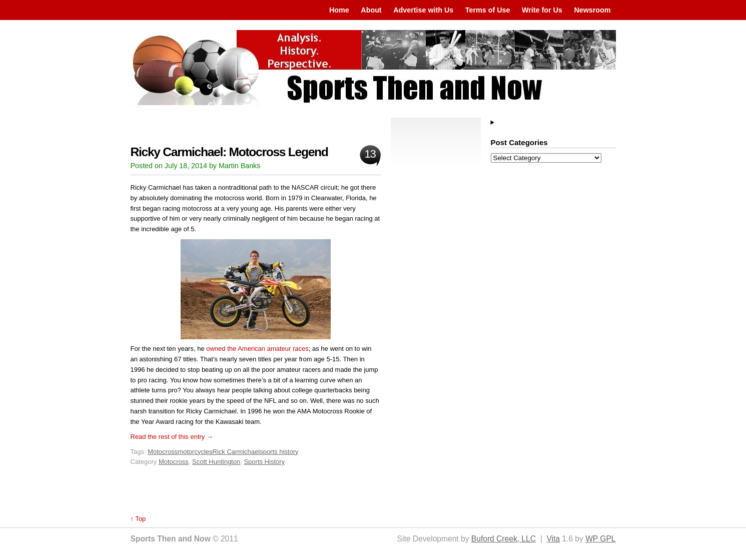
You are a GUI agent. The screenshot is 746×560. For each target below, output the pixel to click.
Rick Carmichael (236, 452)
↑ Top (138, 519)
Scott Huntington (216, 462)
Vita (553, 539)
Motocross (163, 452)
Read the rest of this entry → (172, 437)
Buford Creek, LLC (504, 539)
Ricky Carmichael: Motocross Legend (229, 152)
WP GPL (600, 539)
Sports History (264, 462)
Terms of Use (488, 10)
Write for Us (542, 10)
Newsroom (592, 10)
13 (370, 154)
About (371, 10)
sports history (279, 452)
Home (339, 10)
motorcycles (195, 452)
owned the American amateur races (257, 349)
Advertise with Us (423, 10)
